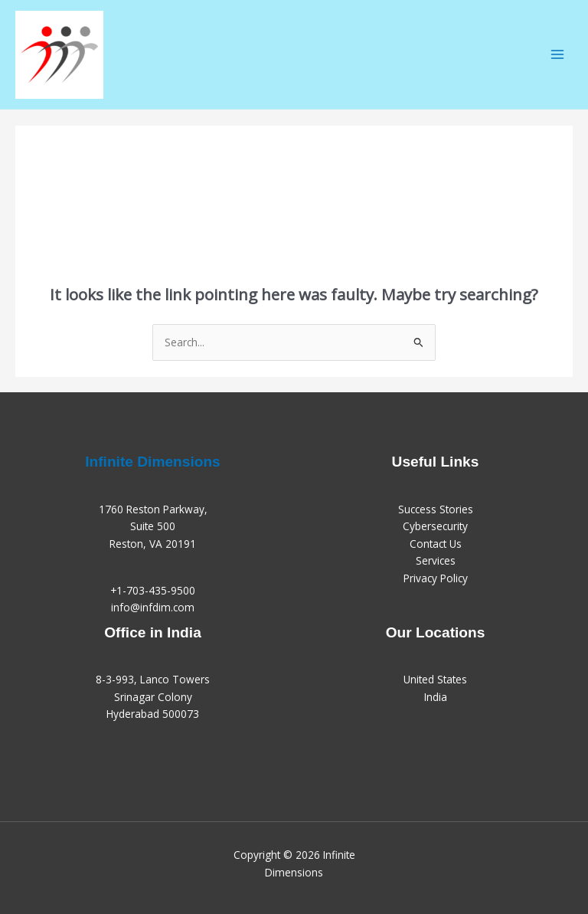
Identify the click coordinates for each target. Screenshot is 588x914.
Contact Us (436, 544)
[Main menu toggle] (558, 55)
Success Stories (436, 509)
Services (436, 560)
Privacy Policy (436, 578)
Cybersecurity (435, 526)
